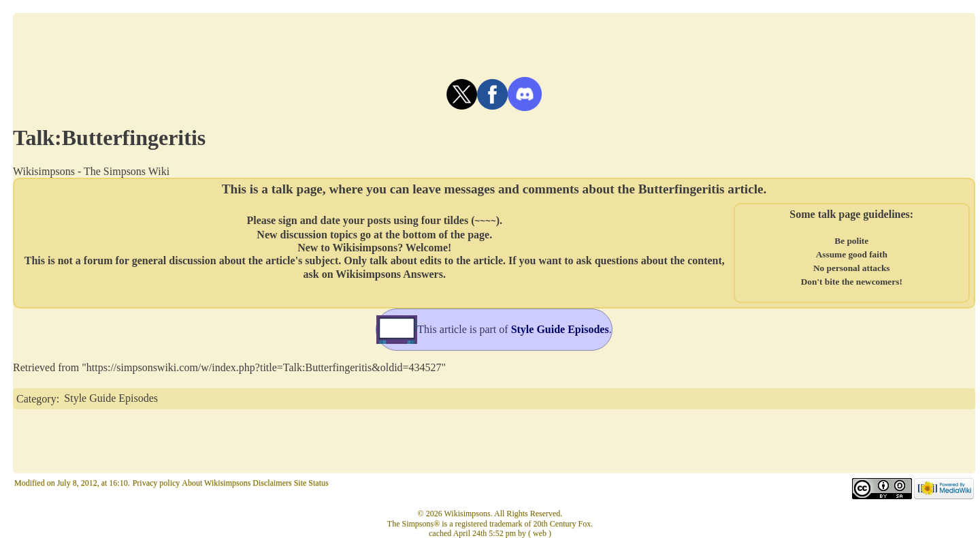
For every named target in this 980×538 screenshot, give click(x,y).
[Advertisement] (494, 44)
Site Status (311, 483)
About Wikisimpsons (216, 483)
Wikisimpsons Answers (389, 273)
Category (36, 398)
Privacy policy (157, 483)
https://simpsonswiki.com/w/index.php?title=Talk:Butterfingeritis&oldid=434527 (264, 367)
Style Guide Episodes (111, 398)
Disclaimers (272, 483)
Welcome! (429, 247)
